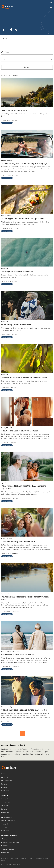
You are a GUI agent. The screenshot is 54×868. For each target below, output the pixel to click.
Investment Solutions (9, 836)
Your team (5, 806)
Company (5, 774)
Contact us (5, 791)
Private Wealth (7, 817)
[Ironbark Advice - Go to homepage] (7, 7)
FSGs (11, 858)
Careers (4, 787)
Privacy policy (29, 858)
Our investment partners (10, 842)
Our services (6, 799)
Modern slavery (19, 858)
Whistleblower (6, 861)
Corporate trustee (8, 849)
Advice (4, 796)
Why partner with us (8, 821)
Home (5, 39)
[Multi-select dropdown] (27, 60)
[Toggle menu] (51, 8)
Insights (4, 784)
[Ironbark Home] (11, 768)
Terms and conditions (41, 858)
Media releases (7, 781)
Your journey (6, 802)
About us (5, 777)
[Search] (51, 2)
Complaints (5, 858)
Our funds (5, 846)
